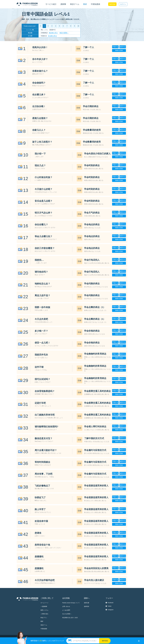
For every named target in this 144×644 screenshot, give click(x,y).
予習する (115, 47)
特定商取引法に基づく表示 (70, 618)
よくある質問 (66, 610)
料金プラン (44, 618)
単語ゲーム (44, 625)
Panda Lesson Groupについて (71, 603)
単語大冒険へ (64, 33)
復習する (123, 47)
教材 (42, 621)
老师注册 (87, 603)
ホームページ (44, 603)
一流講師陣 (44, 606)
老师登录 (87, 606)
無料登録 (112, 4)
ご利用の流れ (44, 614)
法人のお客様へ (67, 614)
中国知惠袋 (95, 4)
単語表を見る (53, 33)
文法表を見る (52, 36)
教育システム (44, 610)
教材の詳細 (119, 50)
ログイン (123, 4)
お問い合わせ (66, 606)
